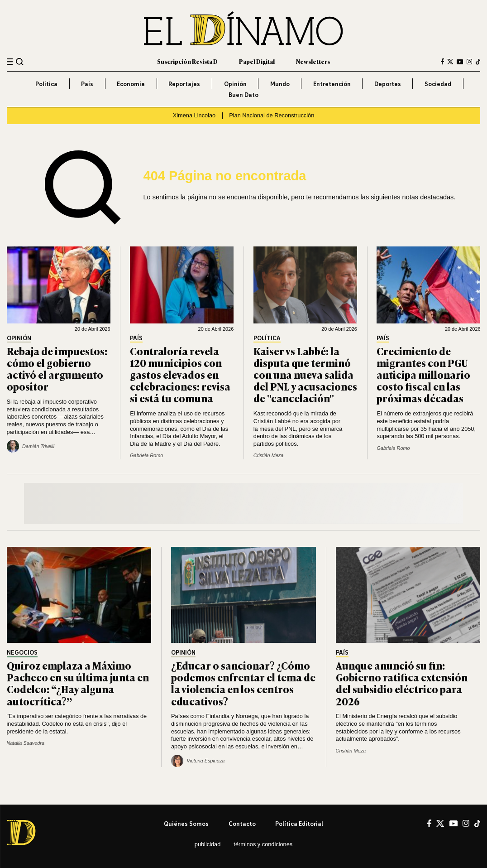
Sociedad (438, 84)
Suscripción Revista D (187, 61)
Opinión (235, 84)
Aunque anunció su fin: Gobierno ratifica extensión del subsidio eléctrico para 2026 (402, 683)
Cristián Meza (268, 455)
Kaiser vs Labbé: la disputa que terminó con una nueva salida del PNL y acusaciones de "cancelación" (305, 375)
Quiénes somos (186, 824)
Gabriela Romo (146, 455)
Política (46, 84)
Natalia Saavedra (26, 743)
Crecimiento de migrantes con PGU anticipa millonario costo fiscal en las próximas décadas (423, 375)
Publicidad (208, 844)
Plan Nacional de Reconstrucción (272, 115)
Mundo (280, 84)
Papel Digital (257, 61)
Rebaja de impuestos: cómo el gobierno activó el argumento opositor (57, 369)
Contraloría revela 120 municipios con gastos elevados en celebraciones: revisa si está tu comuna (180, 375)
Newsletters (313, 61)
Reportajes (184, 84)
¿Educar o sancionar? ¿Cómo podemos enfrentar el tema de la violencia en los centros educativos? (243, 683)
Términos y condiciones (263, 844)
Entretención (332, 84)
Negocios (22, 653)
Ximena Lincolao (194, 115)
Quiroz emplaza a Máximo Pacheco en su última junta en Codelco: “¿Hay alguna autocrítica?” (78, 683)
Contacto (242, 824)
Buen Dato (243, 95)
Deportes (388, 84)
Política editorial (299, 824)
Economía (131, 84)
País (87, 84)
